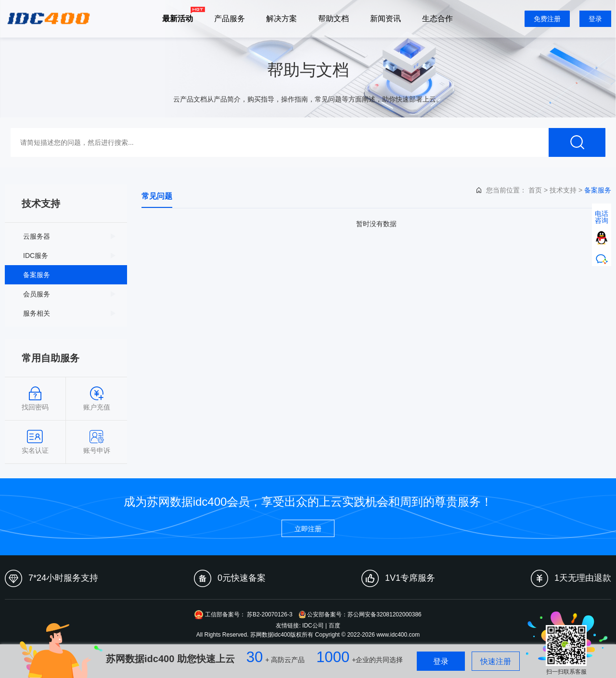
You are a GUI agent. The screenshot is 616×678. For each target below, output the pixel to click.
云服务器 (37, 236)
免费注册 (547, 19)
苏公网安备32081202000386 (384, 614)
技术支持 (563, 190)
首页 (535, 190)
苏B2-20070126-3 (270, 614)
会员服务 (37, 294)
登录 (595, 19)
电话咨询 (602, 217)
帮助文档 (334, 19)
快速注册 (496, 661)
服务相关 (37, 313)
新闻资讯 (385, 19)
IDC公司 (313, 626)
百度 (334, 626)
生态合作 (437, 19)
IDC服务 (36, 256)
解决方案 (282, 19)
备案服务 (37, 275)
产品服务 (230, 19)
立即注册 (308, 529)
